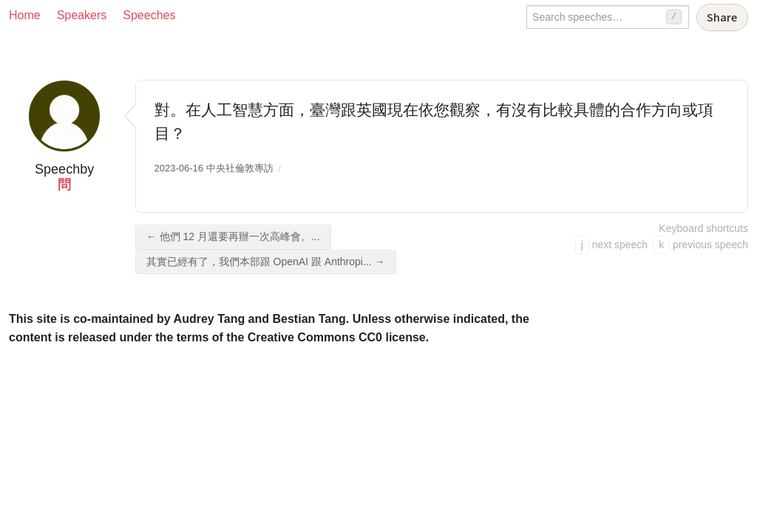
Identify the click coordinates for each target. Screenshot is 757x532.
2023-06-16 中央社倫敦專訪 (214, 168)
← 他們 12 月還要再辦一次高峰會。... (233, 236)
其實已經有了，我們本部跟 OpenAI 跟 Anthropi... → (266, 262)
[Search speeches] (608, 17)
